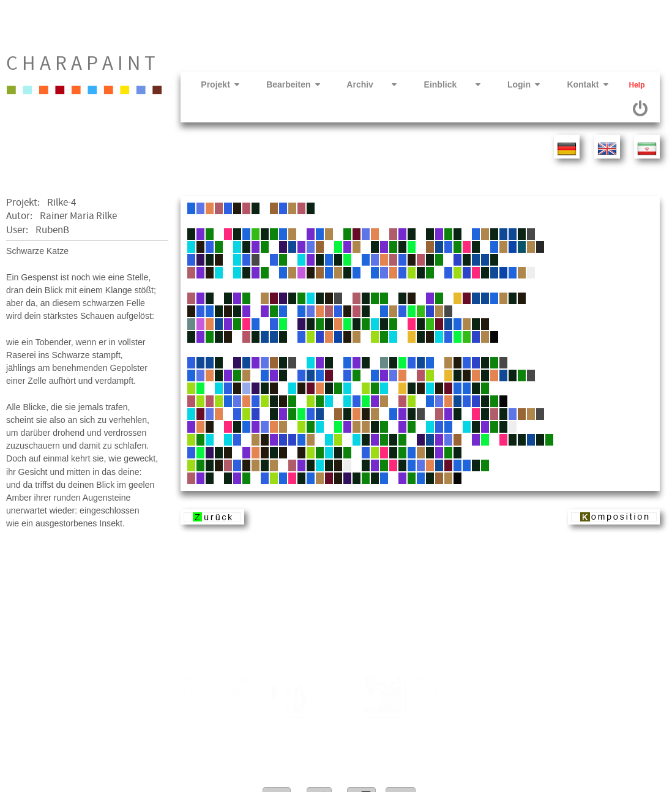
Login (512, 84)
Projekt (208, 84)
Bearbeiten (282, 84)
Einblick (440, 84)
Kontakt (576, 84)
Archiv (360, 84)
